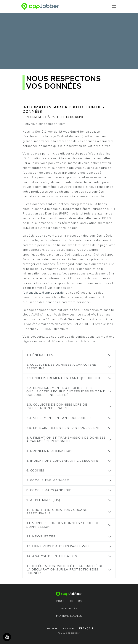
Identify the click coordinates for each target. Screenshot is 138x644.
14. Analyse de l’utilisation (52, 556)
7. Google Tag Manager (48, 480)
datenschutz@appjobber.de (44, 293)
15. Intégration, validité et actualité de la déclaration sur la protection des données (65, 570)
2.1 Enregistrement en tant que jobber (63, 378)
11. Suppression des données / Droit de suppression (63, 525)
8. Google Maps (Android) (50, 490)
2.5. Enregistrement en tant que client (63, 428)
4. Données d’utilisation (49, 451)
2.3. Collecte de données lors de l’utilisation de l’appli (57, 406)
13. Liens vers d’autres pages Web (58, 546)
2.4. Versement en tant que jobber (59, 418)
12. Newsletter (41, 536)
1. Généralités (40, 355)
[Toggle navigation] (115, 6)
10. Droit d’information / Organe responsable (57, 512)
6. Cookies (35, 471)
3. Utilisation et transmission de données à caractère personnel (66, 439)
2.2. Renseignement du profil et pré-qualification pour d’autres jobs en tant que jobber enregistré (66, 391)
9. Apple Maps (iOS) (43, 500)
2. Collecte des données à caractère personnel (61, 366)
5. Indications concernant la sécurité (62, 461)
